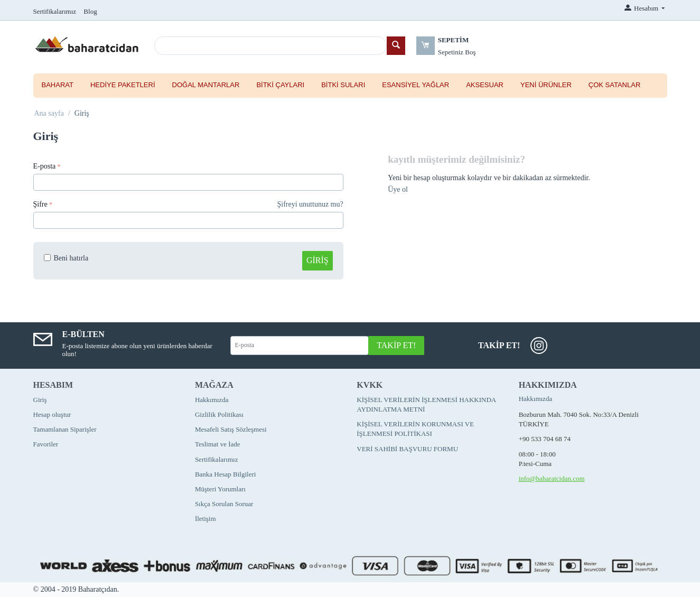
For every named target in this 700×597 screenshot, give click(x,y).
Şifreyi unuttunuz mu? (310, 204)
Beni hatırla (66, 258)
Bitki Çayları (280, 85)
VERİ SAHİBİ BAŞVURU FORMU (407, 449)
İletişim (206, 519)
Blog (90, 11)
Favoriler (46, 444)
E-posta (45, 166)
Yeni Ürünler (546, 85)
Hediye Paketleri (123, 85)
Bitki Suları (343, 85)
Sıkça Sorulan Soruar (224, 504)
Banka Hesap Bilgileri (226, 474)
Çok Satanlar (614, 85)
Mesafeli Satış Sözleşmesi (231, 429)
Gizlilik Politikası (219, 414)
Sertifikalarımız (55, 11)
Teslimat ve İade (218, 444)
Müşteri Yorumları (220, 489)
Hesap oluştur (52, 414)
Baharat (58, 85)
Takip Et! (396, 345)
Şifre (40, 204)
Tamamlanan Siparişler (65, 429)
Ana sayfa (49, 113)
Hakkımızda (212, 400)
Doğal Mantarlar (206, 85)
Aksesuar (485, 85)
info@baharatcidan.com (552, 478)
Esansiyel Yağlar (416, 85)
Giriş (318, 260)
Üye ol (398, 189)
